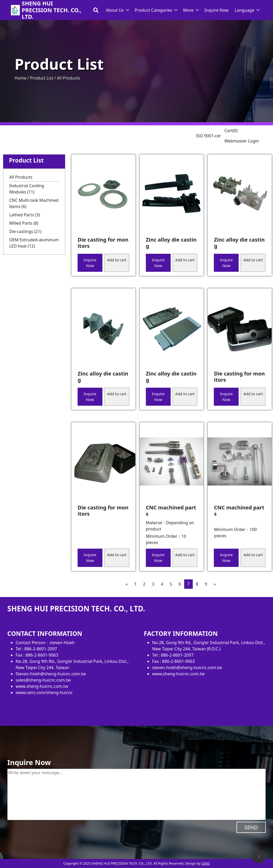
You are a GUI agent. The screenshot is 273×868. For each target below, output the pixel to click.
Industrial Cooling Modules (27, 189)
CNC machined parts (171, 511)
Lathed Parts (24, 215)
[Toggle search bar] (96, 10)
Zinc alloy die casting (171, 243)
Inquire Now (216, 10)
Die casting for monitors (103, 243)
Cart (231, 131)
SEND (251, 827)
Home (21, 78)
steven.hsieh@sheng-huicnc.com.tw (187, 668)
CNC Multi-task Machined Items (34, 203)
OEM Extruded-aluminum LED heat (34, 243)
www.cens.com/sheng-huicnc (44, 692)
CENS (206, 863)
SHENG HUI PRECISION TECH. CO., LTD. (52, 10)
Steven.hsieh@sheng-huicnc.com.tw (51, 674)
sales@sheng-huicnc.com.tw (43, 680)
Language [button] (244, 10)
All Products (21, 177)
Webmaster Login (242, 141)
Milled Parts (24, 223)
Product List (42, 78)
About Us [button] (115, 10)
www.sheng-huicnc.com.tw (42, 686)
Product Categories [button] (153, 10)
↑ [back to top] (259, 856)
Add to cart (117, 260)
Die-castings (25, 231)
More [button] (188, 10)
